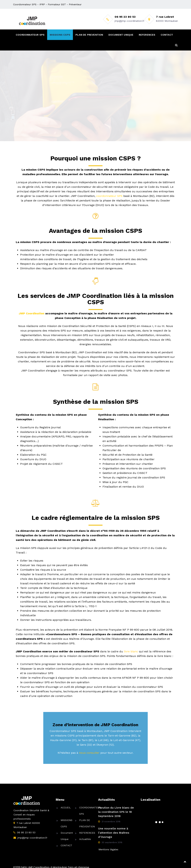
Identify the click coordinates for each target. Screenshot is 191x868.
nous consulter (89, 753)
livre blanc (131, 651)
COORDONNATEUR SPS (30, 35)
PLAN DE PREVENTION (89, 35)
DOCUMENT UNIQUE (121, 35)
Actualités (85, 839)
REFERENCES (147, 35)
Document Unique (67, 836)
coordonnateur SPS (109, 196)
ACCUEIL (66, 808)
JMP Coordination (32, 313)
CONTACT (167, 35)
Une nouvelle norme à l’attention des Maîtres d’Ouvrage (114, 833)
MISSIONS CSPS (60, 35)
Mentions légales (108, 849)
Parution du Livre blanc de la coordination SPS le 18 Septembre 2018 (116, 812)
